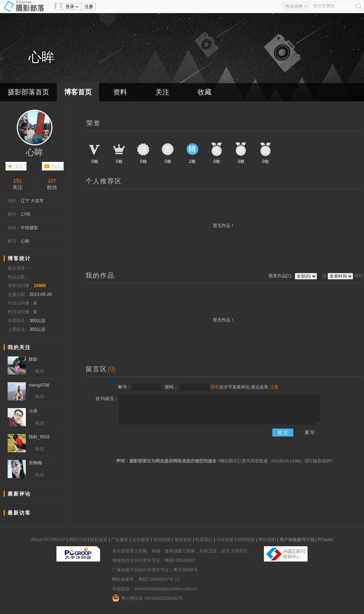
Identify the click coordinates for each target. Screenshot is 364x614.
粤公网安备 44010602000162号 (147, 598)
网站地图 (267, 540)
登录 (70, 7)
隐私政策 (99, 540)
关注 (162, 92)
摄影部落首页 (28, 92)
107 (52, 181)
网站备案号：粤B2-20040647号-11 (146, 579)
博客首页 (78, 92)
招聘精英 (246, 540)
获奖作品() (281, 276)
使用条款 (183, 540)
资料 (120, 92)
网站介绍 (78, 540)
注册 (89, 7)
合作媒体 (141, 540)
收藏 (205, 92)
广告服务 (120, 540)
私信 (56, 166)
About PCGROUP (48, 540)
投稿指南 (162, 540)
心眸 (35, 152)
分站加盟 (225, 540)
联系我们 (204, 540)
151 (18, 181)
